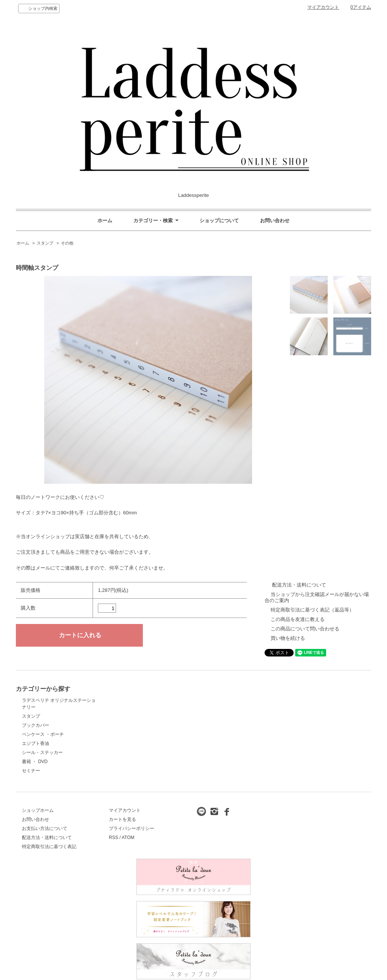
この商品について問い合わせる (305, 629)
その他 (67, 243)
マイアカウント (323, 7)
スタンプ (45, 243)
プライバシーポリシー (132, 828)
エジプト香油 (36, 743)
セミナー (31, 771)
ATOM (128, 838)
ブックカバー (36, 725)
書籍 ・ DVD (35, 762)
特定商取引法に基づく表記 (49, 847)
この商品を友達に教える (298, 619)
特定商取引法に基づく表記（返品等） (312, 610)
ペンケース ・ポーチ (43, 734)
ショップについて (219, 221)
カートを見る (122, 819)
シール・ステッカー (42, 752)
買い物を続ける (288, 638)
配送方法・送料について (299, 585)
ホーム (105, 221)
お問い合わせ (275, 221)
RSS (114, 838)
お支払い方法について (45, 828)
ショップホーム (38, 810)
